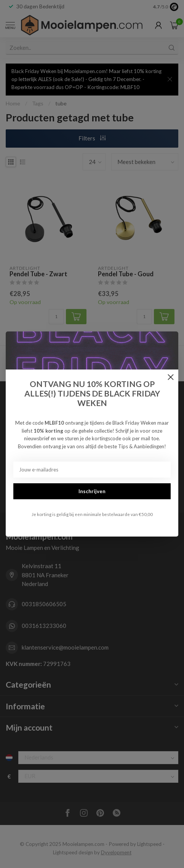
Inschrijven (92, 491)
